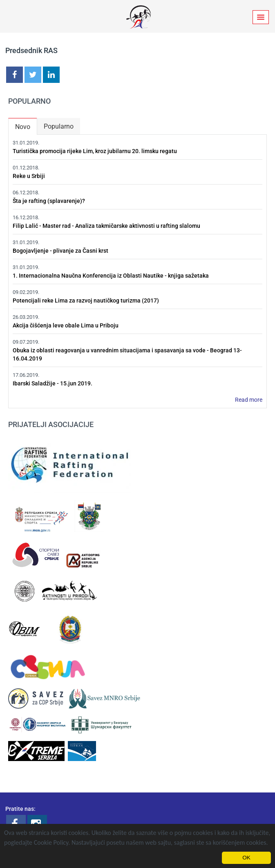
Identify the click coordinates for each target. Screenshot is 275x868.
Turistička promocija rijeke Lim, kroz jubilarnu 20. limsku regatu (95, 151)
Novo (26, 125)
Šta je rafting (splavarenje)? (49, 201)
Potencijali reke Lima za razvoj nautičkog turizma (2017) (86, 300)
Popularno (59, 126)
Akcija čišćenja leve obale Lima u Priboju (66, 325)
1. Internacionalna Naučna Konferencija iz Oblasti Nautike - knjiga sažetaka (111, 276)
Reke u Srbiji (29, 176)
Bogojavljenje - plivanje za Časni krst (60, 251)
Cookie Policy (51, 842)
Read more (249, 400)
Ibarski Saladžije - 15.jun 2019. (53, 383)
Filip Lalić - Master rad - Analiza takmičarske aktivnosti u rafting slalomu (106, 226)
